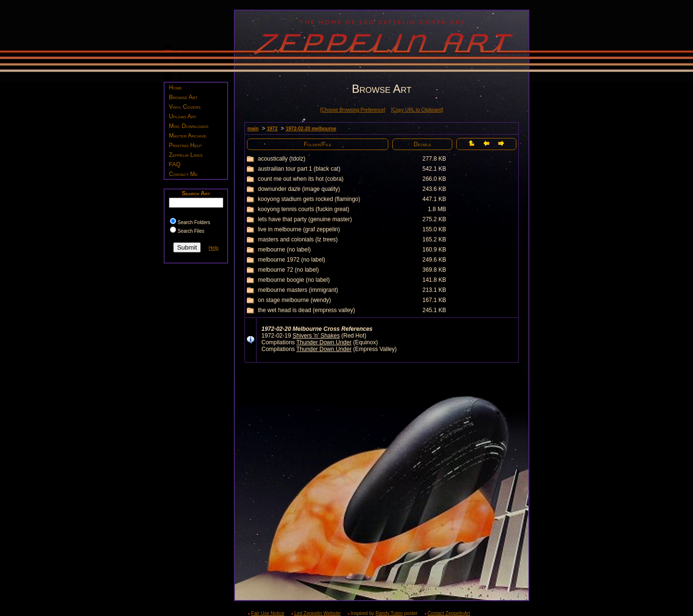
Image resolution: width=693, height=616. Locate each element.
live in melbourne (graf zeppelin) (299, 229)
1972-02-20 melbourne (311, 129)
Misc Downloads (189, 126)
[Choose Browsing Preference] (353, 110)
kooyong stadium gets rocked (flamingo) (309, 199)
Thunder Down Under (324, 342)
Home (175, 88)
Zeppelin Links (186, 155)
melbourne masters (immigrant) (298, 290)
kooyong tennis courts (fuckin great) (304, 209)
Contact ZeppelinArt (449, 613)
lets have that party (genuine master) (305, 219)
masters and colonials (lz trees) (298, 239)
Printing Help (185, 145)
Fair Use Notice (268, 613)
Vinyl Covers (185, 107)
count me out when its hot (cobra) (301, 179)
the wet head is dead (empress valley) (307, 310)
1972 (272, 129)
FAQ (175, 164)
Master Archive (188, 136)
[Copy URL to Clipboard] (417, 110)
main (253, 129)
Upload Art (183, 116)
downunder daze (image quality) (299, 189)
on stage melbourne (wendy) (295, 300)
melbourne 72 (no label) (289, 270)
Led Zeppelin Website (317, 613)
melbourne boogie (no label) (294, 280)
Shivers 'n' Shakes (316, 336)
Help (213, 248)
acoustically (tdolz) (282, 159)
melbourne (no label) (284, 250)
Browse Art (183, 97)
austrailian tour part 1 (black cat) (299, 169)
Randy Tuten (389, 613)
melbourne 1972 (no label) (292, 260)
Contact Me (183, 174)
